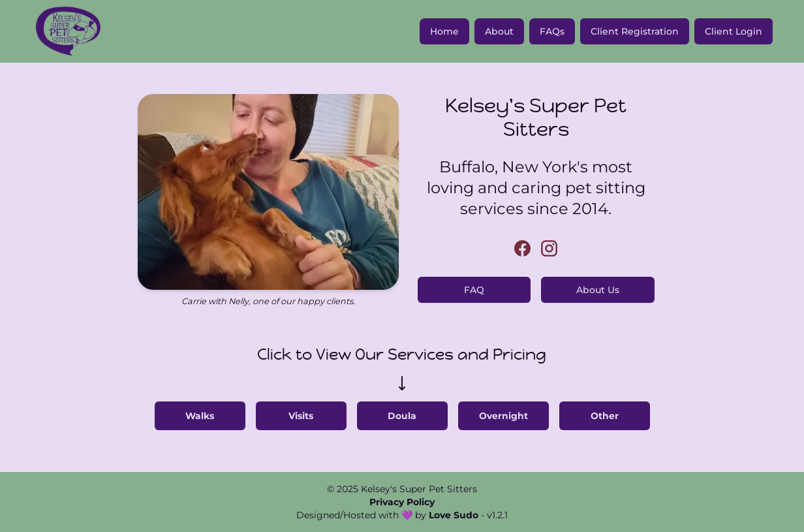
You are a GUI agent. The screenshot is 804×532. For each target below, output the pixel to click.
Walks (200, 416)
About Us (598, 290)
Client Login (734, 31)
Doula (402, 416)
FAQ (474, 290)
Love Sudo (454, 515)
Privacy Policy (402, 502)
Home (444, 31)
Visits (301, 416)
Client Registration (635, 31)
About (499, 31)
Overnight (503, 416)
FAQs (552, 31)
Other (605, 416)
